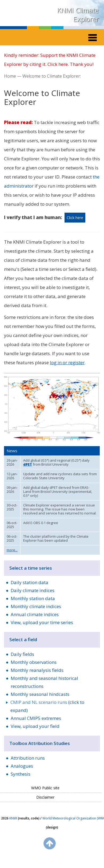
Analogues (22, 766)
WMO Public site (45, 788)
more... (12, 550)
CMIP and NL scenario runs (39, 702)
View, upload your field (35, 726)
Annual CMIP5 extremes (36, 718)
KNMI (13, 818)
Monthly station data (33, 598)
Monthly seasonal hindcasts (40, 694)
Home (10, 76)
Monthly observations (34, 662)
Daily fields (22, 654)
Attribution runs (28, 758)
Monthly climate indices (36, 606)
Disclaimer (45, 797)
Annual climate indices (35, 614)
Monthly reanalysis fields (37, 670)
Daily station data (29, 582)
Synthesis (21, 774)
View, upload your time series (42, 622)
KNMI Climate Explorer (78, 15)
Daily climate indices (33, 590)
